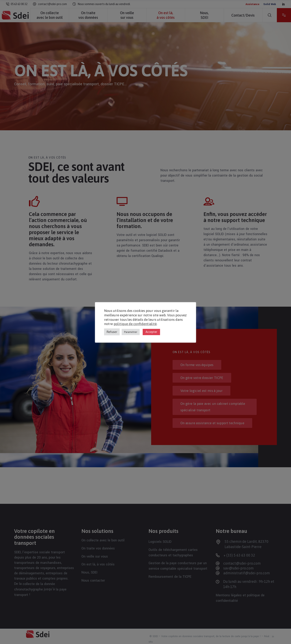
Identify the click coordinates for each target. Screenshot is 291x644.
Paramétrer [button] (131, 332)
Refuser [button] (112, 332)
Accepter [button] (151, 332)
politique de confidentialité (135, 324)
